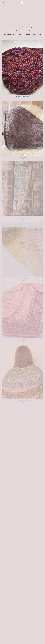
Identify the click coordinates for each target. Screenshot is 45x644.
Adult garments (27, 35)
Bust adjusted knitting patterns (18, 31)
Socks (40, 35)
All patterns (17, 27)
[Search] (40, 2)
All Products (9, 27)
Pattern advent (32, 31)
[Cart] (43, 2)
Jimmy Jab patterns (34, 27)
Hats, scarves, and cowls (10, 35)
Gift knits (24, 27)
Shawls (35, 35)
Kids (20, 35)
